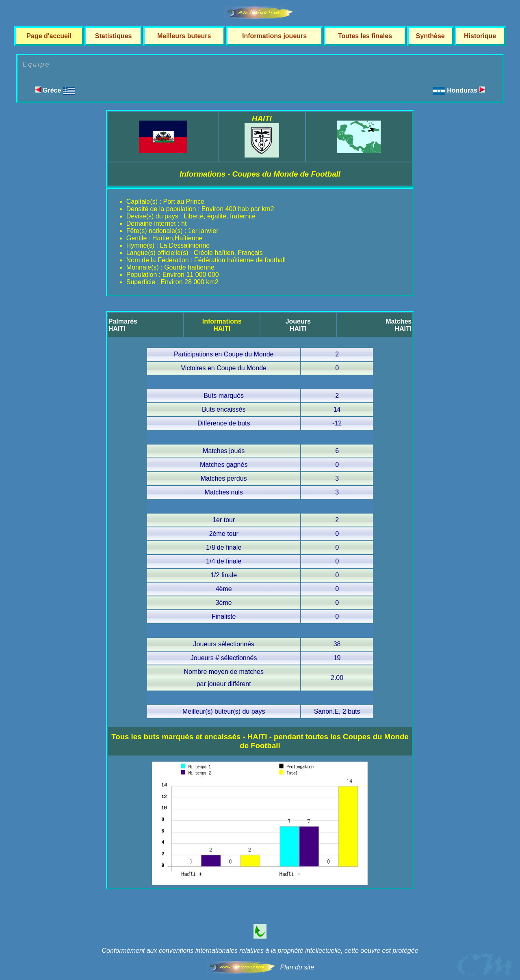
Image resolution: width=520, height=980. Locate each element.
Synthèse (430, 36)
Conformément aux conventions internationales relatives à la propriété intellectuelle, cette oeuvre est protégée (260, 951)
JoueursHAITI (298, 325)
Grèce (55, 90)
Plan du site (297, 967)
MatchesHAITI (399, 325)
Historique (480, 36)
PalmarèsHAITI (123, 325)
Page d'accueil (49, 36)
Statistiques (114, 36)
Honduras (466, 90)
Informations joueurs (274, 36)
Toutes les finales (365, 36)
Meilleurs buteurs (184, 36)
